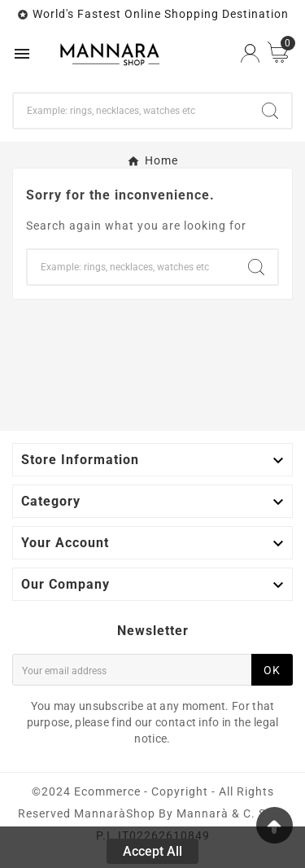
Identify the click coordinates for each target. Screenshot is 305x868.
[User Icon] (250, 53)
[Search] (131, 111)
